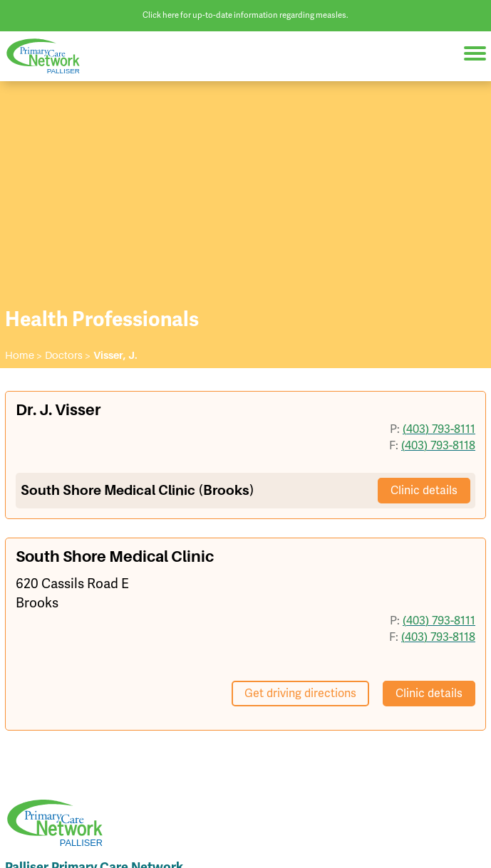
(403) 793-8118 (438, 445)
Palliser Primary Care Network (50, 57)
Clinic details (424, 490)
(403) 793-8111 (439, 429)
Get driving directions (300, 693)
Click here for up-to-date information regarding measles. (246, 15)
